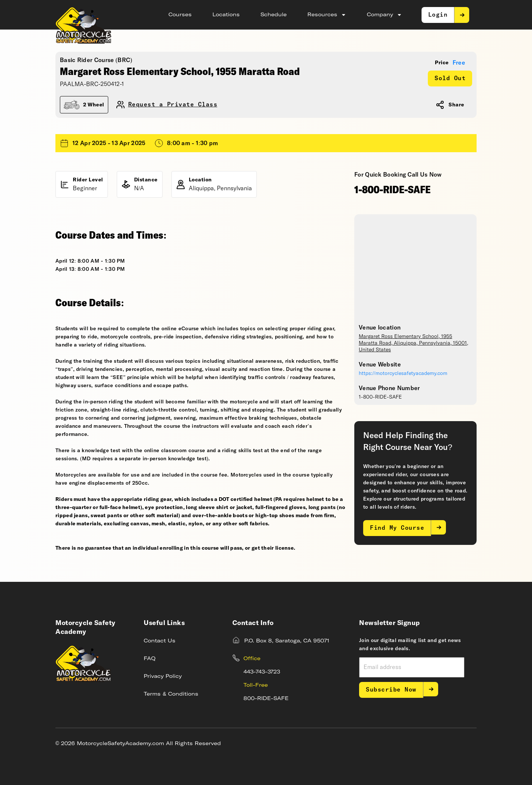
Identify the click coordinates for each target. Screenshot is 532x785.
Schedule (274, 15)
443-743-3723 (262, 672)
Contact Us (160, 641)
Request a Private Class (173, 105)
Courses (180, 15)
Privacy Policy (163, 676)
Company (384, 15)
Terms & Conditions (171, 694)
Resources (327, 15)
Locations (226, 15)
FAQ (150, 659)
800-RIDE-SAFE (266, 699)
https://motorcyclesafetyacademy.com (403, 373)
